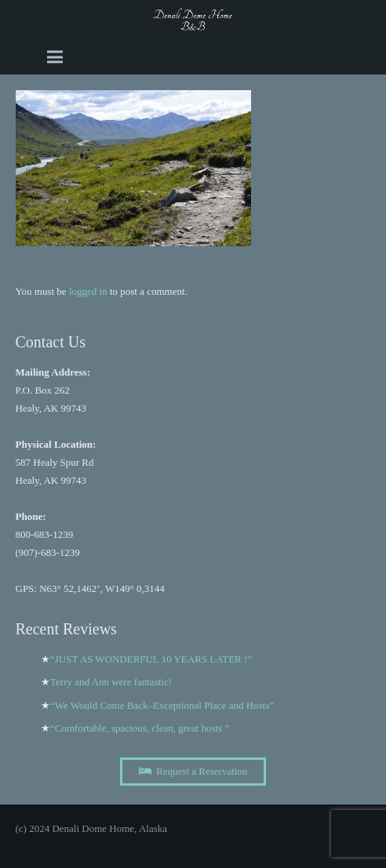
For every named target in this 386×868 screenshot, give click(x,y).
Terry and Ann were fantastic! (111, 682)
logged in (88, 291)
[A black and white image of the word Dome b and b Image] (193, 20)
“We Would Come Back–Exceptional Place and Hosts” (162, 705)
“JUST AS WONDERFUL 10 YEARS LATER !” (151, 659)
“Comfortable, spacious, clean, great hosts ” (140, 728)
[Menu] (55, 57)
